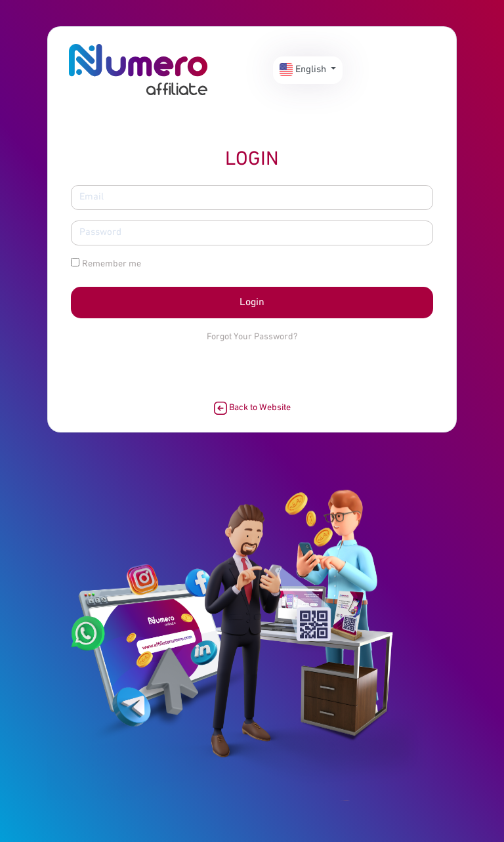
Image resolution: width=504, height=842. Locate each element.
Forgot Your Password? (252, 337)
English (304, 70)
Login (252, 303)
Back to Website (252, 408)
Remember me (112, 264)
